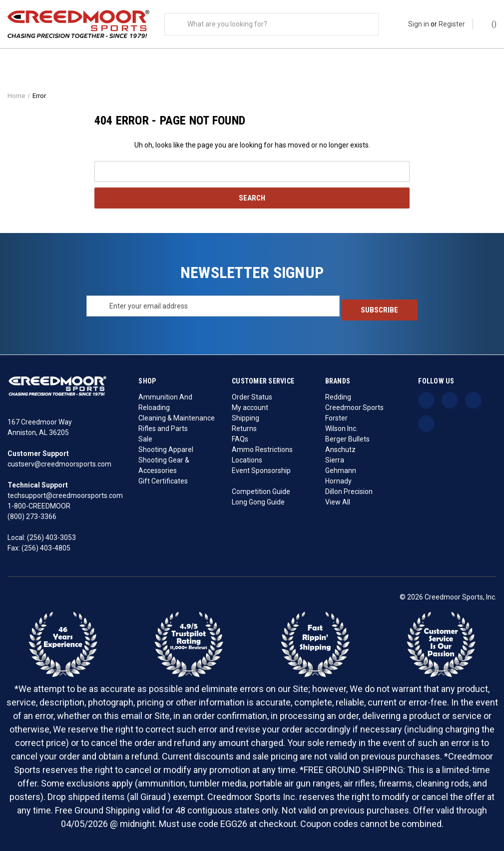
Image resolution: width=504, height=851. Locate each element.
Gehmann (341, 470)
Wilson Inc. (341, 428)
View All (338, 501)
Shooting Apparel (166, 449)
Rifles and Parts (163, 428)
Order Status (252, 396)
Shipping (246, 417)
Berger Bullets (347, 438)
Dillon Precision (349, 491)
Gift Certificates (163, 480)
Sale (145, 438)
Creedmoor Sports (354, 407)
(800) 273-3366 (32, 516)
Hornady (338, 480)
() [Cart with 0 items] (489, 23)
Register (452, 24)
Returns (244, 428)
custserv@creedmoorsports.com (59, 463)
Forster (336, 417)
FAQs (240, 438)
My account (250, 407)
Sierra (335, 459)
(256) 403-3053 (51, 537)
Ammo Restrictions (262, 449)
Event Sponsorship (261, 470)
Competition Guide (261, 491)
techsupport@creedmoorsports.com (65, 495)
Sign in (419, 24)
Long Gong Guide (258, 501)
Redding (338, 396)
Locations (247, 459)
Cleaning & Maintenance (177, 417)
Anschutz (340, 449)
